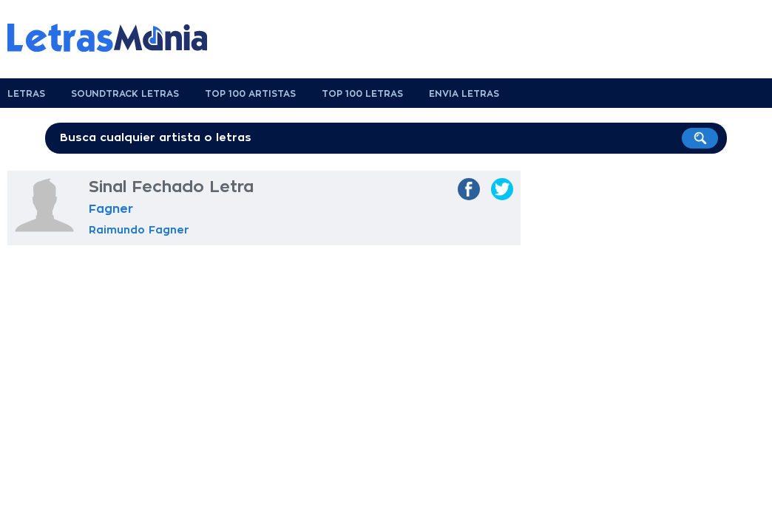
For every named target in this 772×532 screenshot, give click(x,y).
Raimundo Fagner (139, 230)
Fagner (111, 209)
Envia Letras (464, 94)
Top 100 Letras (362, 94)
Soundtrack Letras (125, 94)
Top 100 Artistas (250, 94)
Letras (26, 94)
